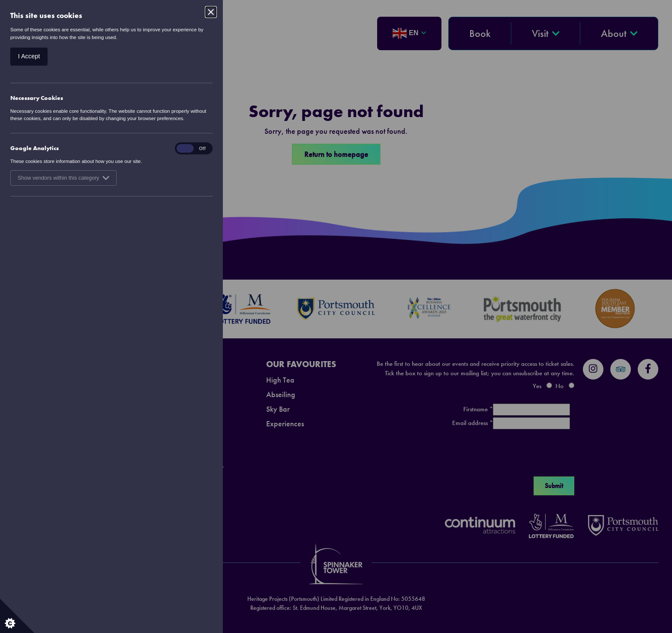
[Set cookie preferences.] (17, 616)
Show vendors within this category (63, 178)
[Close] (211, 12)
